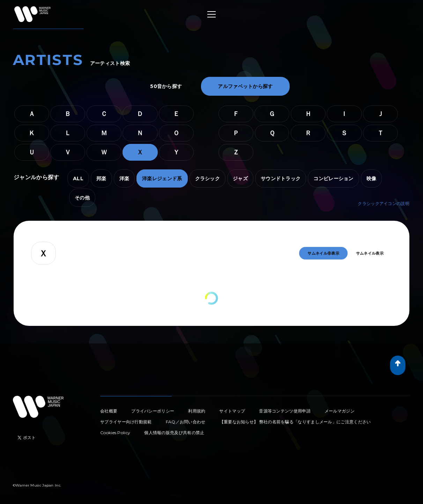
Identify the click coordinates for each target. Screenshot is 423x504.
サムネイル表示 (370, 253)
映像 (372, 178)
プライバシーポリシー (153, 411)
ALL (78, 178)
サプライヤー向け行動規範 (126, 422)
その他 (82, 198)
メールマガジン (340, 411)
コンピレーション (333, 178)
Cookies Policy (115, 433)
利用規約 (197, 411)
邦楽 (101, 178)
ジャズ (240, 178)
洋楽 (124, 178)
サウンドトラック (281, 178)
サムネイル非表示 (323, 253)
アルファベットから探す (245, 86)
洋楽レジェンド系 (162, 178)
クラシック (208, 178)
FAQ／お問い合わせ (186, 422)
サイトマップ (232, 411)
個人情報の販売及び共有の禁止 (174, 433)
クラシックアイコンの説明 (384, 203)
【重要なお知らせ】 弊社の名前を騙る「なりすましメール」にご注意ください (295, 422)
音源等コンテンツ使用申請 (285, 411)
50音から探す (166, 86)
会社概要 (109, 411)
